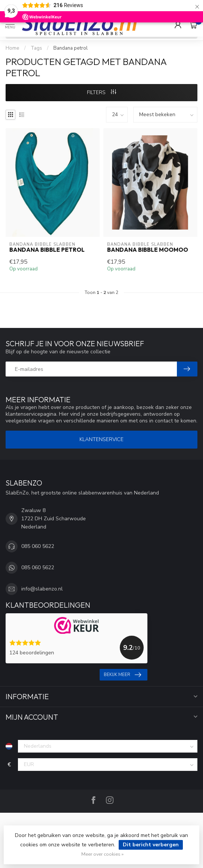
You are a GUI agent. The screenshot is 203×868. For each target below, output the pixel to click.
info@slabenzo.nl (42, 589)
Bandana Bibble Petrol (47, 250)
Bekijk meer (122, 675)
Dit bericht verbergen (151, 845)
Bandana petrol (71, 48)
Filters (101, 92)
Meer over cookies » (102, 854)
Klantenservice (101, 439)
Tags (36, 48)
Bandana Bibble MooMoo (148, 250)
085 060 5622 (38, 546)
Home (13, 48)
